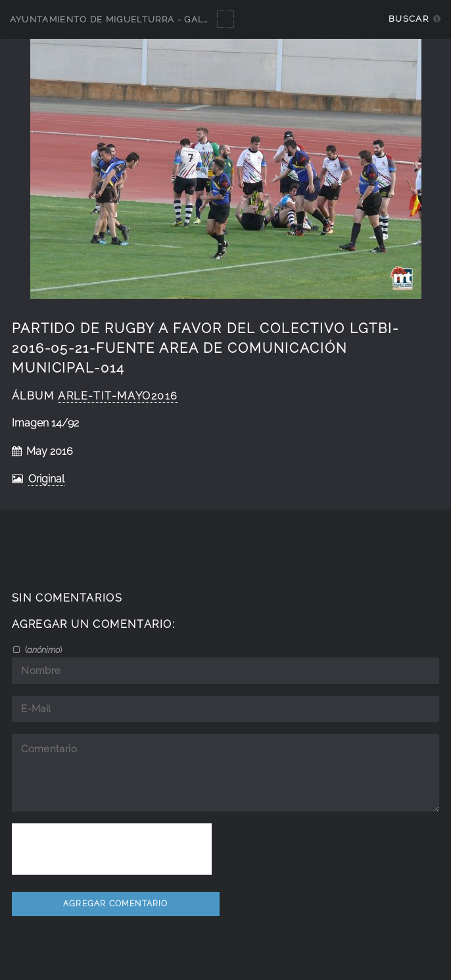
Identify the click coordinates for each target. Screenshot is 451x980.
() (42, 650)
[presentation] (112, 849)
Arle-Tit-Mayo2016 (118, 396)
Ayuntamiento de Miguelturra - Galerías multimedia (153, 19)
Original (46, 479)
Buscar (409, 19)
